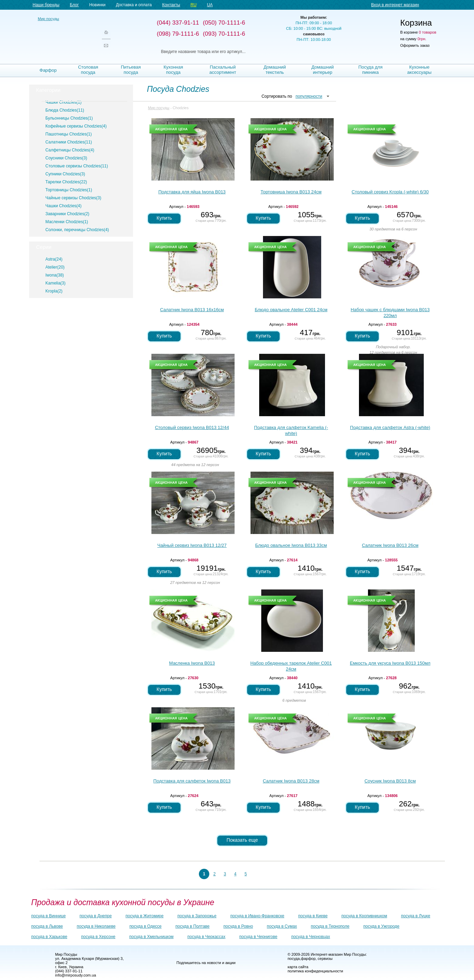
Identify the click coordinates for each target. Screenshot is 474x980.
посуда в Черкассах (207, 937)
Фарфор (48, 70)
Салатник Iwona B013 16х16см (192, 310)
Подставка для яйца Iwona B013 (192, 192)
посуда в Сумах (282, 926)
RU (194, 5)
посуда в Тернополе (330, 926)
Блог (74, 5)
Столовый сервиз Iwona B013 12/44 (192, 427)
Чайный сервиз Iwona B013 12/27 (192, 545)
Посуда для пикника (370, 70)
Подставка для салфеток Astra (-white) (390, 427)
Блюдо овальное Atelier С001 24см (291, 310)
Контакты (171, 5)
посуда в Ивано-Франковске (257, 916)
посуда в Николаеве (96, 926)
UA (210, 5)
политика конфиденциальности (315, 971)
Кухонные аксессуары (419, 70)
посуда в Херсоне (98, 937)
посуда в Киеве (313, 916)
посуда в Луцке (415, 916)
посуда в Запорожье (197, 916)
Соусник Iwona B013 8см (390, 781)
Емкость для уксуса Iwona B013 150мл (390, 663)
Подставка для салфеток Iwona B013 (192, 781)
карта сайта (298, 967)
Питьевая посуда (131, 70)
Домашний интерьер (323, 70)
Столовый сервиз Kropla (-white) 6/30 (390, 192)
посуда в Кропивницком (364, 916)
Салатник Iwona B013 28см (291, 781)
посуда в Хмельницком (151, 937)
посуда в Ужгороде (381, 926)
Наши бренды (46, 5)
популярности (309, 96)
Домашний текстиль (275, 70)
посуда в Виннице (49, 916)
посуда (294, 959)
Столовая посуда (88, 70)
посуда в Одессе (145, 926)
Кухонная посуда (173, 70)
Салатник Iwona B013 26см (390, 545)
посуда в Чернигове (258, 937)
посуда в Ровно (238, 926)
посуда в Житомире (144, 916)
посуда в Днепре (96, 916)
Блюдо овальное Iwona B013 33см (291, 545)
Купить (164, 218)
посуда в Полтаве (192, 926)
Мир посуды (65, 35)
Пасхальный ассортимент (223, 70)
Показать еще (242, 840)
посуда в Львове (47, 926)
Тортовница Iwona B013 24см (291, 192)
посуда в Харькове (49, 937)
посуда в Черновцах (310, 937)
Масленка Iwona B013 (192, 663)
